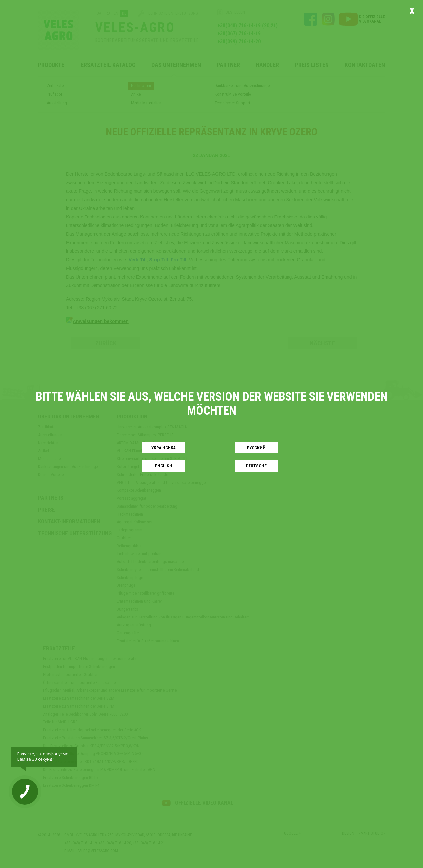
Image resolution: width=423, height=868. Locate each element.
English (164, 466)
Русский (256, 448)
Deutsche (256, 466)
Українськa (164, 448)
